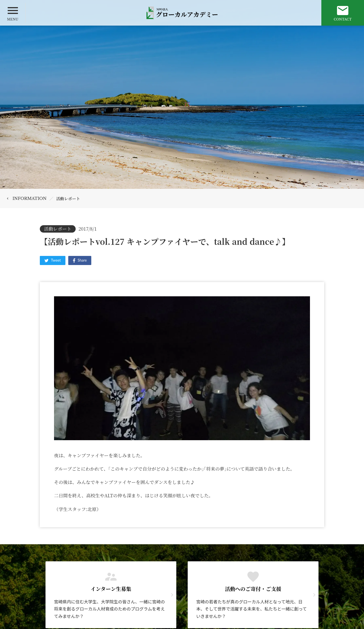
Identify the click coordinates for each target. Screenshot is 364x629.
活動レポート (68, 198)
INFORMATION (30, 198)
